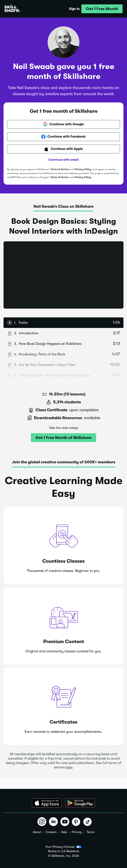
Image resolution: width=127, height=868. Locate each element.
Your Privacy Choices (63, 847)
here (69, 767)
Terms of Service (60, 169)
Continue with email (63, 160)
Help (64, 832)
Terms (90, 832)
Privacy (77, 832)
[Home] (12, 9)
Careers (51, 832)
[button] (102, 9)
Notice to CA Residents (64, 851)
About (37, 832)
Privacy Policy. (83, 177)
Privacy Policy (83, 169)
